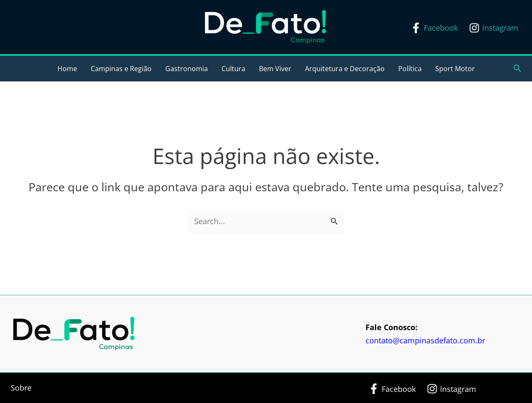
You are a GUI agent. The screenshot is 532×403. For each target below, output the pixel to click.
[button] (518, 69)
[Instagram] (494, 28)
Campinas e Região (121, 69)
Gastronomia (187, 69)
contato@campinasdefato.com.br (425, 340)
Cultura (233, 69)
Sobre (21, 388)
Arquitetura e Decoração (345, 69)
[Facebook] (434, 28)
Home (67, 69)
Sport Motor (455, 69)
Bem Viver (275, 69)
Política (410, 69)
